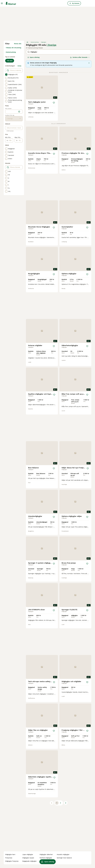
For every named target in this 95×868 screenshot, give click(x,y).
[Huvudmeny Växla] (2, 3)
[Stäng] (89, 63)
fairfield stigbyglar (46, 858)
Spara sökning (33, 57)
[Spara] (54, 103)
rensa (19, 66)
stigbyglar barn (10, 854)
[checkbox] (6, 75)
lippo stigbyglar (28, 854)
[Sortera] (80, 57)
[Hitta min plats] (19, 112)
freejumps (9, 858)
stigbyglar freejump (12, 861)
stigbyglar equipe (28, 858)
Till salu (10, 61)
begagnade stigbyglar (29, 861)
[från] (11, 140)
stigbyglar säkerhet (46, 854)
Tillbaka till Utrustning (13, 48)
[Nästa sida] (66, 803)
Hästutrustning (11, 52)
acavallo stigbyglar (63, 854)
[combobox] (11, 112)
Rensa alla (18, 44)
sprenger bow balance (64, 858)
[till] (20, 140)
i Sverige (52, 45)
